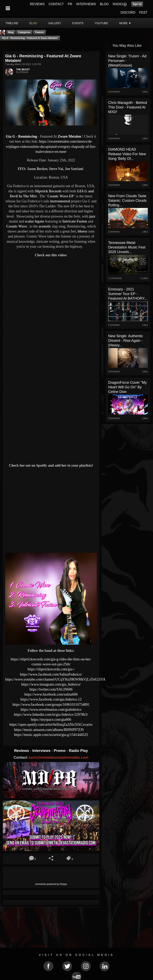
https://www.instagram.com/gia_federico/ (51, 684)
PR (70, 4)
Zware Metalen (69, 136)
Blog (11, 32)
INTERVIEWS (86, 4)
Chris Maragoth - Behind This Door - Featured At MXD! (128, 107)
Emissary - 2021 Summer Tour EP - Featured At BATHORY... (128, 294)
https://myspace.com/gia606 (51, 720)
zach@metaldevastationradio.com (58, 757)
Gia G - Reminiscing (22, 136)
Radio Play (78, 751)
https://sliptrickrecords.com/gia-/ (51, 669)
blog (33, 23)
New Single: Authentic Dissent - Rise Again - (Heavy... (126, 341)
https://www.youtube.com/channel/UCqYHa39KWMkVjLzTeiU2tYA (55, 679)
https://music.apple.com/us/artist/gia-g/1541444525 (51, 735)
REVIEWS (37, 4)
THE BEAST (23, 70)
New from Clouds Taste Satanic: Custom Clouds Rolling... (127, 201)
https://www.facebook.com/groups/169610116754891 (51, 705)
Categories (24, 32)
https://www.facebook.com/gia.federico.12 (51, 699)
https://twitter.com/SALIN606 (51, 689)
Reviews (22, 751)
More (125, 23)
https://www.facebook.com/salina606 (51, 694)
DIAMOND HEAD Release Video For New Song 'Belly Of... (127, 154)
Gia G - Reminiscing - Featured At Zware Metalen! (30, 38)
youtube (101, 23)
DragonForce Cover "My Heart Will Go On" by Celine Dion (127, 387)
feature (39, 32)
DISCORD (128, 12)
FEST (143, 12)
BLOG (104, 4)
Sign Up (137, 4)
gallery (55, 23)
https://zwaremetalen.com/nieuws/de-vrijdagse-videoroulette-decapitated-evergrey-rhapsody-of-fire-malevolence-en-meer (51, 146)
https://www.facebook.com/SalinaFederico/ (51, 674)
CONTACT (56, 4)
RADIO (118, 4)
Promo (60, 751)
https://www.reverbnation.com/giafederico (51, 710)
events (78, 23)
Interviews (42, 751)
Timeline (12, 23)
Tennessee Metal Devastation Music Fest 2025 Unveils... (127, 247)
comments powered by (51, 884)
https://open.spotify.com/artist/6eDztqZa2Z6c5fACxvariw (51, 725)
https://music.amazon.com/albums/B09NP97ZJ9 (49, 730)
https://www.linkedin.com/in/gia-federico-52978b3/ (51, 715)
